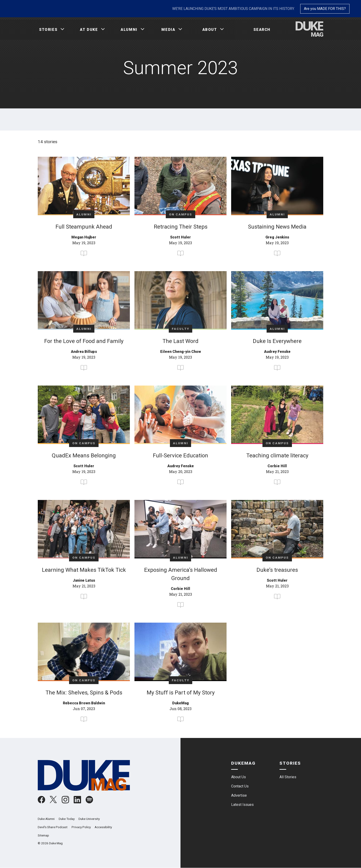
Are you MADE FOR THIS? (325, 9)
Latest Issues (242, 805)
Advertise (239, 795)
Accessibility (103, 827)
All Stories (288, 777)
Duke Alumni (46, 819)
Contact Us (240, 786)
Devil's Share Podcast (53, 827)
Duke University (89, 819)
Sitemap (43, 835)
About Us (239, 777)
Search (262, 30)
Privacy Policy (81, 827)
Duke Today (67, 819)
